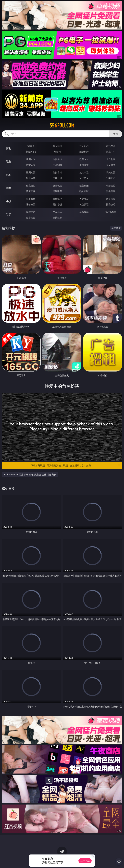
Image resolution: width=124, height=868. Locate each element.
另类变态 (111, 178)
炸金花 (57, 152)
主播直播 (84, 165)
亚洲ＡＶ (31, 159)
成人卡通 (84, 172)
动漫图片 (111, 186)
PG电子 (31, 146)
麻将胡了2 (31, 152)
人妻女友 (84, 199)
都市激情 (31, 199)
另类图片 (111, 191)
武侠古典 (111, 199)
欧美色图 (84, 186)
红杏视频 (31, 218)
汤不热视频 (111, 212)
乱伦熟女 (84, 178)
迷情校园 (31, 204)
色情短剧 (57, 218)
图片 (9, 188)
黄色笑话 (84, 204)
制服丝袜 (31, 178)
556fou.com (62, 125)
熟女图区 (84, 191)
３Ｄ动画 (111, 159)
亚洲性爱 (31, 172)
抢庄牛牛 (111, 152)
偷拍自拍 (57, 172)
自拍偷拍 (57, 159)
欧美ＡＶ (84, 159)
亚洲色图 (57, 186)
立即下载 (85, 861)
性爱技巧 (111, 204)
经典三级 (57, 178)
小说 (9, 201)
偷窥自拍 (31, 186)
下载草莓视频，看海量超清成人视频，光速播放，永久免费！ (76, 465)
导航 (9, 214)
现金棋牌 (84, 152)
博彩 (9, 148)
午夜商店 (57, 212)
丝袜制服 (57, 165)
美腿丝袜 (31, 191)
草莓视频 (84, 212)
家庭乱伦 (57, 199)
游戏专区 (111, 146)
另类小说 (57, 204)
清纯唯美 (57, 191)
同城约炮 (31, 212)
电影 (9, 175)
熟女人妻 (31, 165)
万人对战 (84, 146)
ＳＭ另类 (111, 165)
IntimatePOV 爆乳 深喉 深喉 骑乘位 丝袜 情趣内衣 (30, 474)
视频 (9, 162)
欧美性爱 (111, 172)
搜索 (116, 134)
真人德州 (57, 146)
